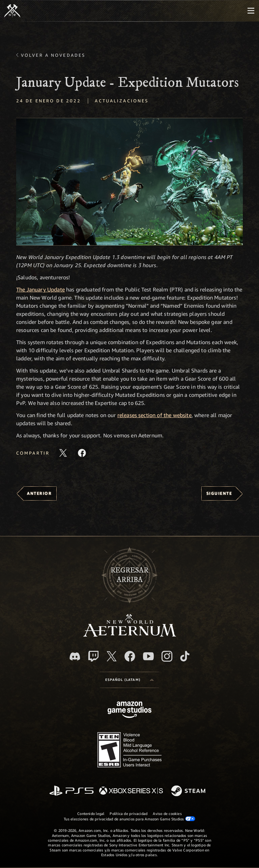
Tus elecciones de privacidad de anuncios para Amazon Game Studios (129, 819)
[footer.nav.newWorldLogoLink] (130, 635)
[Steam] (189, 791)
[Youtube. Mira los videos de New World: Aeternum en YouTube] (148, 656)
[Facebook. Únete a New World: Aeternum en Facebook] (130, 656)
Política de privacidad (128, 813)
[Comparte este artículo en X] (63, 453)
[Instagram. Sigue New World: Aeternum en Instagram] (167, 656)
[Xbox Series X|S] (131, 791)
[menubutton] (251, 11)
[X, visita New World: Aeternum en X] (112, 656)
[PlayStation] (71, 791)
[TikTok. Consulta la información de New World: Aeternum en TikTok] (185, 656)
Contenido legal (91, 813)
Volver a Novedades (53, 55)
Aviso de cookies (167, 813)
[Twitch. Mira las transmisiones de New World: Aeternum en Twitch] (93, 656)
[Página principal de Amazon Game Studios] (129, 710)
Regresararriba (129, 575)
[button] (129, 182)
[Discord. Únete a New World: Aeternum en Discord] (75, 656)
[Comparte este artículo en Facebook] (82, 453)
